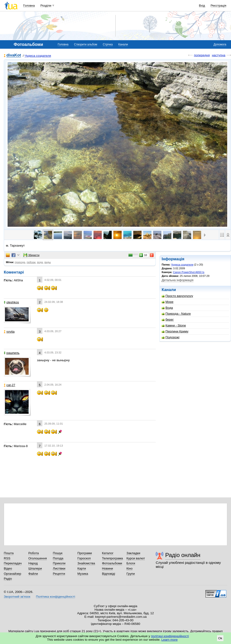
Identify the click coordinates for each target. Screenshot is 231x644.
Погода (58, 558)
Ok (220, 638)
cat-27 (9, 385)
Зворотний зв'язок (17, 597)
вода (40, 262)
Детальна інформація (178, 280)
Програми (85, 553)
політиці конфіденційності (170, 636)
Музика (83, 574)
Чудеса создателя (38, 56)
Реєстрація (218, 6)
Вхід (202, 6)
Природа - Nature (176, 314)
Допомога (220, 44)
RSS (7, 558)
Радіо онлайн (183, 555)
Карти (82, 568)
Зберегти (31, 255)
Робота (34, 553)
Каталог (108, 553)
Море (168, 302)
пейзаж (31, 262)
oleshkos (11, 302)
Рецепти (59, 574)
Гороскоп (84, 558)
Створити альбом (86, 44)
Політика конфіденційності (56, 597)
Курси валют (136, 558)
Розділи (46, 6)
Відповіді (109, 574)
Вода (167, 308)
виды (48, 262)
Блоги (131, 563)
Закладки (133, 553)
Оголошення (38, 558)
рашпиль (12, 353)
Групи (131, 574)
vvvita (9, 332)
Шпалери (35, 568)
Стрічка (108, 44)
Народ (33, 563)
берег (168, 320)
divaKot (14, 55)
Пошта (9, 553)
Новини (108, 568)
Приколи (59, 563)
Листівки (59, 568)
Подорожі (171, 337)
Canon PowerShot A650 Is (189, 272)
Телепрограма (113, 558)
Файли (33, 574)
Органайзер (12, 574)
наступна (219, 55)
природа (20, 262)
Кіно (129, 568)
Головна (29, 6)
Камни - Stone (174, 325)
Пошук (58, 553)
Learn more (170, 640)
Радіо (8, 579)
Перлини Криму (175, 331)
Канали (123, 44)
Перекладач (13, 563)
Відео (8, 568)
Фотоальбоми (112, 563)
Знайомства (86, 563)
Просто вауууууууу (177, 296)
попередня (202, 55)
